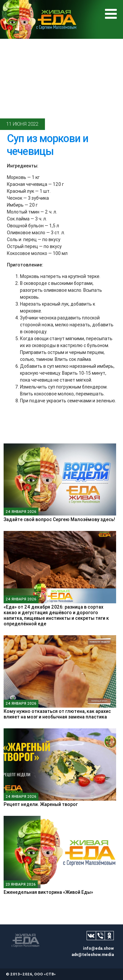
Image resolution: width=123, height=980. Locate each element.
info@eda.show (98, 948)
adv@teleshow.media (93, 955)
